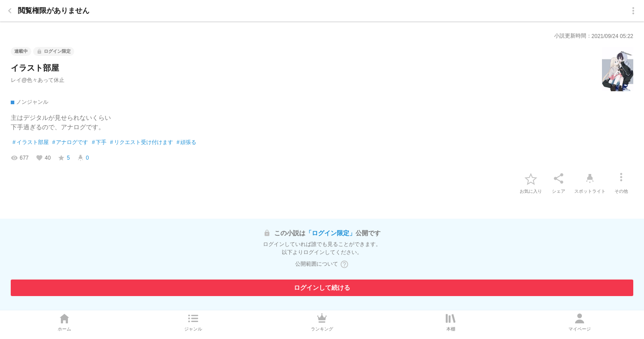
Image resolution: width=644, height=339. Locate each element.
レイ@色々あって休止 (38, 80)
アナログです (70, 143)
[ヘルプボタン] (344, 264)
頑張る (187, 143)
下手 (99, 143)
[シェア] (559, 178)
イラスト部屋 (31, 143)
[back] (10, 11)
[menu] (633, 11)
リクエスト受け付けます (142, 143)
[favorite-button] (531, 178)
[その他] (621, 178)
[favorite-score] (64, 158)
